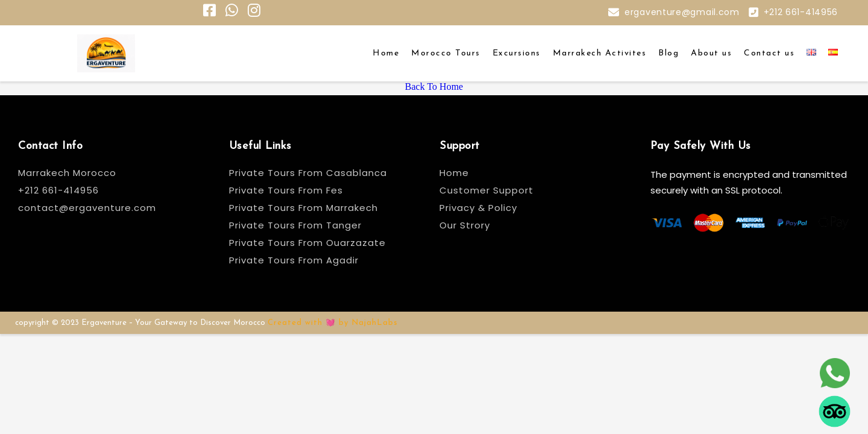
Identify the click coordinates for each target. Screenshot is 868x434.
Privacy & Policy (478, 208)
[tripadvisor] (835, 409)
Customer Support (486, 190)
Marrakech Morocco (67, 173)
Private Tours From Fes (286, 190)
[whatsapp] (835, 371)
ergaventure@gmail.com (682, 12)
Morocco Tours (446, 53)
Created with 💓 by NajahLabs (333, 323)
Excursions (517, 53)
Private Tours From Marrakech (303, 208)
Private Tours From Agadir (294, 260)
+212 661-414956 (801, 12)
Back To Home (434, 86)
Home (386, 53)
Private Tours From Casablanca (310, 173)
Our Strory (465, 225)
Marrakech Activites (600, 53)
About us (711, 53)
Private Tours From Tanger (295, 225)
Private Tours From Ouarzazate (307, 243)
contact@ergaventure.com (87, 208)
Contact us (769, 53)
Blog (668, 53)
